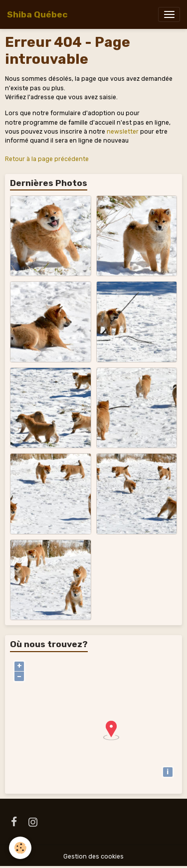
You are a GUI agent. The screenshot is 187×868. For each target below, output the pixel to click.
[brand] (37, 14)
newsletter (123, 132)
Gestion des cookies (93, 857)
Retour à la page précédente (47, 159)
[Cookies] (20, 848)
